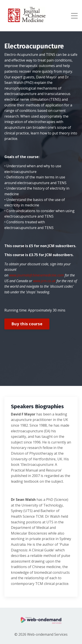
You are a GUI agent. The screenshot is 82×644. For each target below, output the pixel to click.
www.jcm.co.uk (44, 281)
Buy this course (27, 324)
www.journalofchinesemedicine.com (37, 275)
